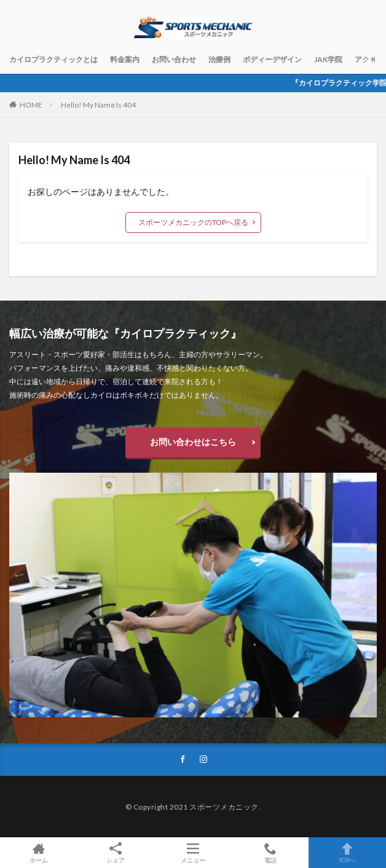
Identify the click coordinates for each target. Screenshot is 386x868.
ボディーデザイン (272, 59)
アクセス (369, 59)
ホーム (39, 853)
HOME (31, 105)
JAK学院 (328, 59)
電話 (270, 853)
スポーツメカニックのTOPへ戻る (193, 222)
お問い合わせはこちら (193, 442)
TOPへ (347, 853)
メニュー (193, 853)
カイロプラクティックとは (53, 59)
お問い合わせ (174, 59)
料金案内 (125, 59)
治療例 (219, 59)
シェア (116, 853)
